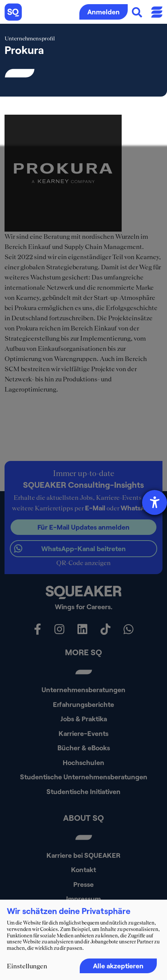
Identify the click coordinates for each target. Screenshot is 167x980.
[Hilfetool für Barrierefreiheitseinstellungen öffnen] (155, 502)
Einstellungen (27, 966)
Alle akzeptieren (118, 966)
